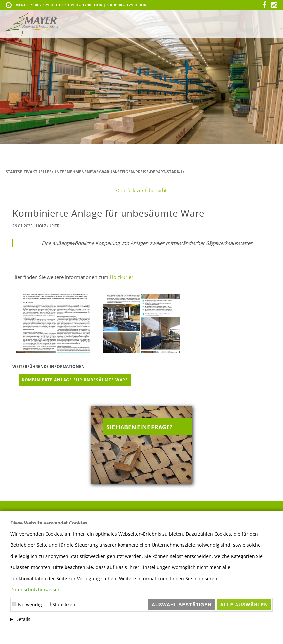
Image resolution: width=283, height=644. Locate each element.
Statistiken (64, 605)
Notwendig (30, 605)
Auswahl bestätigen (182, 605)
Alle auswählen (244, 605)
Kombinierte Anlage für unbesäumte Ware (75, 380)
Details (23, 619)
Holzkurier (122, 277)
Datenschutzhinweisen (36, 589)
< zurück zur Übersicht (141, 190)
